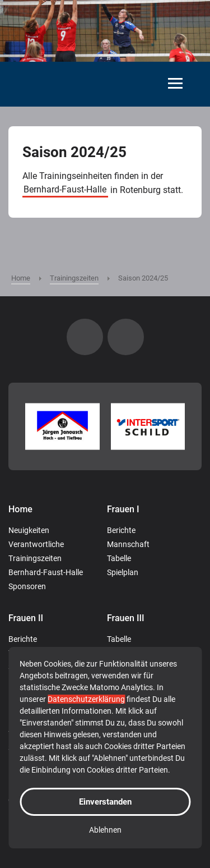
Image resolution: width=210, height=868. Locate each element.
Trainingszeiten (35, 558)
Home (20, 509)
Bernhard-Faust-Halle (65, 190)
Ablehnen (105, 830)
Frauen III (126, 618)
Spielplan (123, 572)
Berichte (121, 530)
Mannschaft (128, 544)
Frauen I (123, 509)
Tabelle (119, 558)
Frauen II (26, 618)
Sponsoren (27, 586)
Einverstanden (105, 802)
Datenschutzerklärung (86, 699)
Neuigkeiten (29, 530)
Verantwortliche (36, 544)
